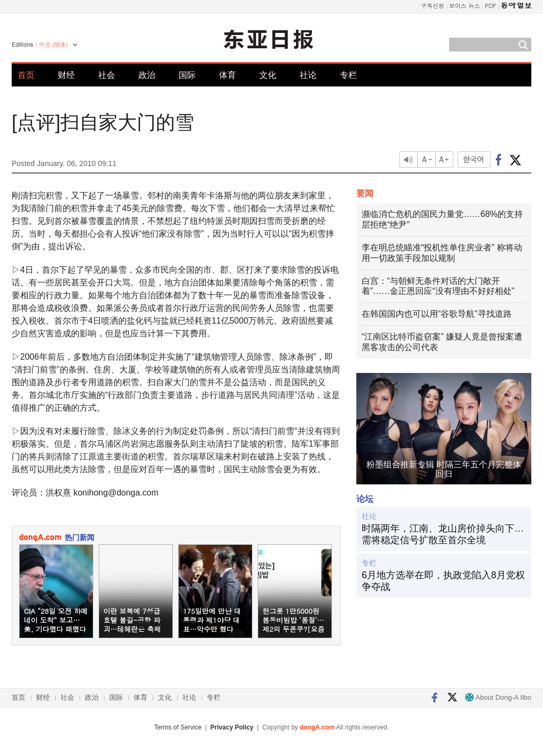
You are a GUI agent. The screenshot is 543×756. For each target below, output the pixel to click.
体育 (227, 75)
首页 (26, 75)
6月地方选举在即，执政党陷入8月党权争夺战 (443, 581)
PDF (491, 6)
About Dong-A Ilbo (498, 697)
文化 (268, 75)
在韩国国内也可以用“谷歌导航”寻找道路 (437, 314)
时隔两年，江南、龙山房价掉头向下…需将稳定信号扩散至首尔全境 (443, 534)
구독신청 (433, 6)
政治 (147, 75)
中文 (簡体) (54, 45)
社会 (107, 75)
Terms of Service (178, 727)
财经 (66, 75)
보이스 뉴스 (465, 6)
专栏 (348, 75)
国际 (187, 75)
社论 (308, 75)
